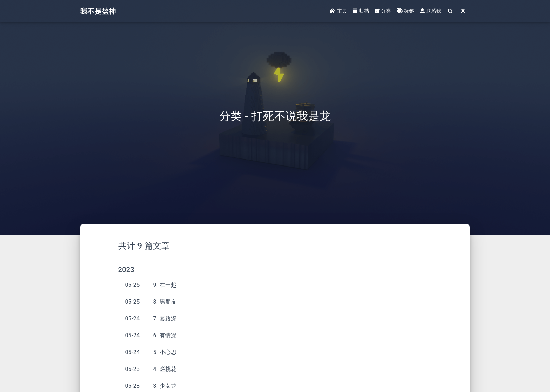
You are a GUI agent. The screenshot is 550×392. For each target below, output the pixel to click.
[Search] (451, 11)
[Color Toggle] (463, 11)
